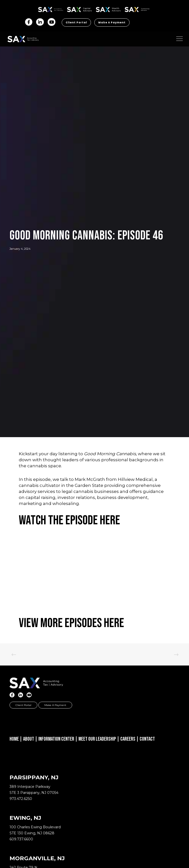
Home (14, 739)
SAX (51, 9)
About (29, 739)
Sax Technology (137, 10)
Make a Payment (112, 22)
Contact (147, 739)
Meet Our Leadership (97, 739)
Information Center (56, 739)
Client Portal (76, 22)
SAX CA (80, 9)
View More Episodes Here (71, 623)
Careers (128, 739)
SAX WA (108, 9)
